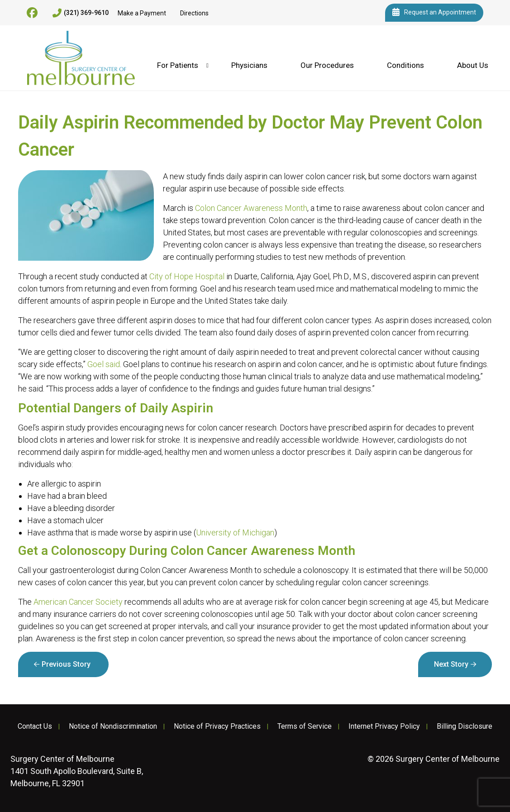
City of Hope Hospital (187, 276)
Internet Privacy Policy (384, 726)
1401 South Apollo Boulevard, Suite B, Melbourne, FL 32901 (77, 771)
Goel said (104, 364)
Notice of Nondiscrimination (113, 726)
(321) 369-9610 (81, 13)
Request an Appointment (434, 13)
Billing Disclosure (465, 726)
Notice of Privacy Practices (217, 726)
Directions (194, 13)
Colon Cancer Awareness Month (251, 208)
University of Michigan (235, 533)
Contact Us (35, 726)
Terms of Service (305, 726)
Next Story (451, 664)
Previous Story (66, 664)
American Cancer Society (78, 602)
